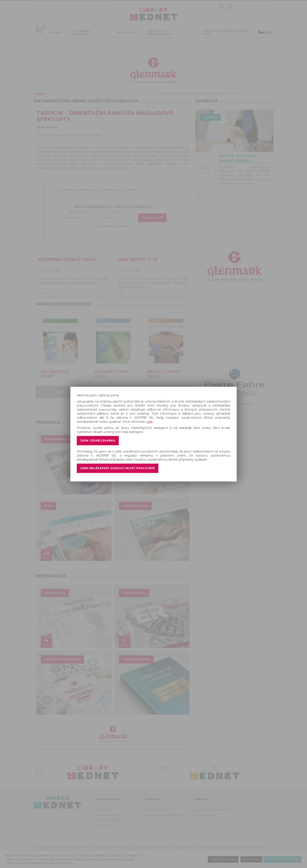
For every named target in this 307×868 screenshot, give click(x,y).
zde (150, 422)
